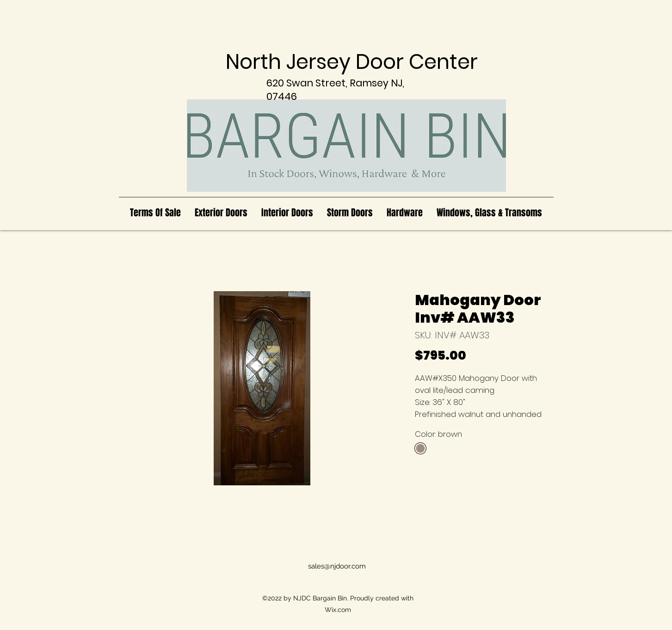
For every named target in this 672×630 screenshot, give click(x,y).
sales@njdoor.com (337, 566)
